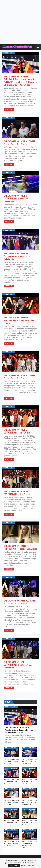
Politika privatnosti (28, 866)
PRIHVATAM (14, 866)
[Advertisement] (20, 22)
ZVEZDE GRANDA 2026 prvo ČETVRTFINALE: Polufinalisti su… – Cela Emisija (19, 256)
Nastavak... (9, 109)
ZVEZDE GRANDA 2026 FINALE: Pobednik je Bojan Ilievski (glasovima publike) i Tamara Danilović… (19, 730)
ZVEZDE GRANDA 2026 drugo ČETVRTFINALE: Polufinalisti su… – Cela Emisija (19, 199)
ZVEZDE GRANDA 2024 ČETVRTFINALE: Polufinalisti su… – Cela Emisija (19, 665)
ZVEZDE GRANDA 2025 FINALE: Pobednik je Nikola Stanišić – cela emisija (19, 321)
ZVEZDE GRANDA (9, 53)
